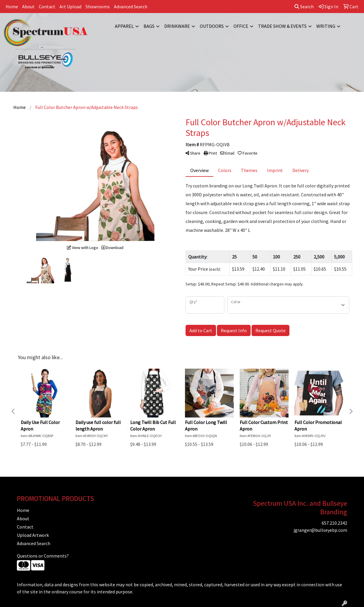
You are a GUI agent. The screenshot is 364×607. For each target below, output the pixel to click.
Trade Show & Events (282, 26)
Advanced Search (131, 7)
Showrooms (98, 7)
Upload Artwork (33, 535)
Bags (149, 26)
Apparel (124, 26)
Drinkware (177, 26)
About (28, 7)
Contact (47, 7)
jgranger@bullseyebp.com (320, 530)
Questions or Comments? (43, 556)
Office (241, 26)
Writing (326, 26)
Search (304, 7)
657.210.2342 (334, 523)
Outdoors (212, 26)
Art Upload (70, 7)
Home (12, 7)
